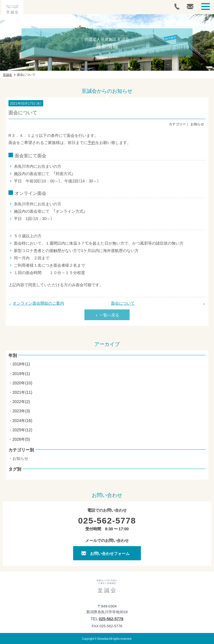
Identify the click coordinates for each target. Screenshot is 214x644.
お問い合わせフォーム (110, 553)
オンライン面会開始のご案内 (38, 303)
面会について (123, 303)
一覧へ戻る (109, 315)
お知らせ (20, 458)
